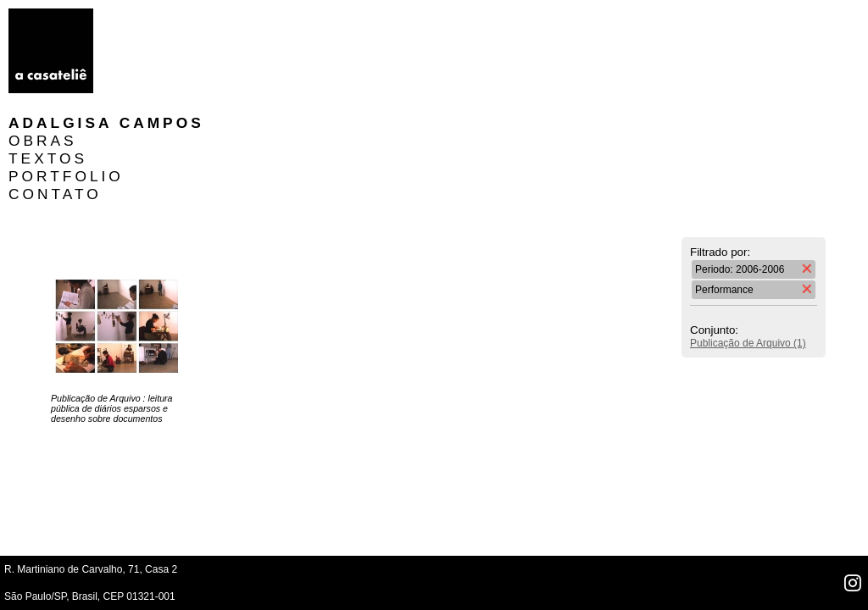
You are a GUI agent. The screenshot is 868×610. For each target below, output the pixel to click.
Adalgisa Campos (208, 17)
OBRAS (145, 35)
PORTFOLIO (168, 70)
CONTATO (157, 88)
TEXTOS (150, 53)
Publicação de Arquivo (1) (748, 237)
